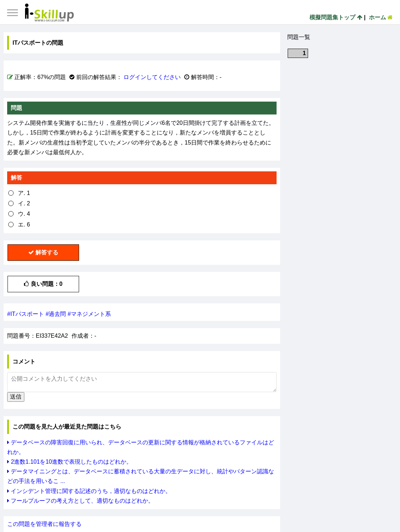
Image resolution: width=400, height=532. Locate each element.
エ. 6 (24, 224)
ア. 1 (24, 193)
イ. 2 (24, 203)
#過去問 (56, 314)
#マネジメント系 (89, 314)
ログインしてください (152, 77)
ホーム (381, 17)
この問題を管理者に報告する (44, 524)
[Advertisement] (341, 108)
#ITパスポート (26, 314)
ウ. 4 (24, 214)
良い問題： (43, 284)
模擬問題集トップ (336, 17)
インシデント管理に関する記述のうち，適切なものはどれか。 (89, 491)
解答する (43, 252)
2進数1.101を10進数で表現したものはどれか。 (70, 462)
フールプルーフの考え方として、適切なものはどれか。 (81, 501)
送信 (16, 397)
